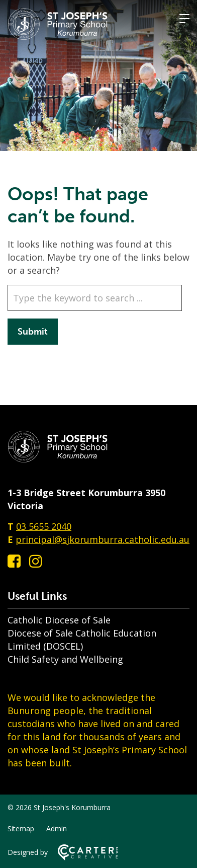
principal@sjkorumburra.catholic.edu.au (103, 539)
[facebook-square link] (14, 561)
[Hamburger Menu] (184, 19)
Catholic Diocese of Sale (59, 620)
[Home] (58, 459)
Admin (57, 828)
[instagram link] (36, 561)
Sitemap (21, 828)
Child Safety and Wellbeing (65, 659)
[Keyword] (95, 298)
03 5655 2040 (44, 526)
